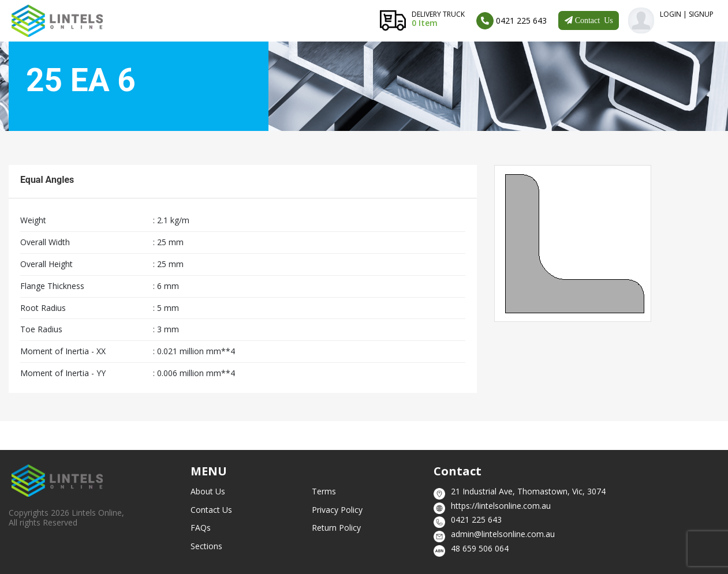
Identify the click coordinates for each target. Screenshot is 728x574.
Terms (324, 491)
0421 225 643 (476, 519)
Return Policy (336, 528)
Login (671, 14)
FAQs (201, 528)
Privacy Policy (337, 510)
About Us (208, 491)
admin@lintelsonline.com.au (503, 534)
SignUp (701, 14)
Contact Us (211, 510)
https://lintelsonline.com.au (501, 506)
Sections (206, 546)
